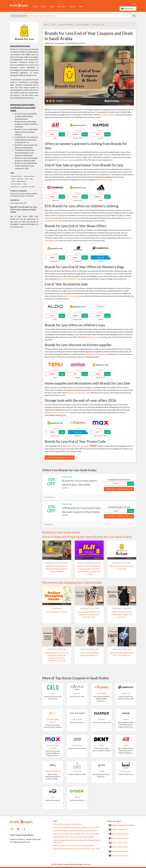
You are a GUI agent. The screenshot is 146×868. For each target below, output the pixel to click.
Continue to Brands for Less (60, 457)
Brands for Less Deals (28, 187)
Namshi (101, 719)
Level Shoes (126, 771)
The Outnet (77, 719)
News (81, 6)
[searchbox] (80, 16)
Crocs (77, 797)
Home (35, 6)
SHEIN (126, 719)
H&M (126, 745)
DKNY (101, 745)
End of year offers (83, 24)
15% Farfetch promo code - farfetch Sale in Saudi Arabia (75, 830)
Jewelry (13, 181)
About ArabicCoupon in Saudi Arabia (67, 824)
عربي (134, 4)
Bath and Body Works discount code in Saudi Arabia (73, 837)
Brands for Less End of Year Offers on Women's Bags (84, 267)
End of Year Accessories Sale (66, 284)
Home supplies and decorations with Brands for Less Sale (87, 383)
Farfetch (126, 694)
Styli (53, 797)
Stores (44, 6)
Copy (62, 134)
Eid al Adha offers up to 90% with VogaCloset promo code (89, 615)
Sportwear (20, 179)
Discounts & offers (66, 24)
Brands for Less (98, 24)
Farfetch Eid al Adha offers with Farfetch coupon (122, 615)
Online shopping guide (57, 612)
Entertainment (21, 181)
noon (101, 771)
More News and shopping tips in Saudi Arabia (72, 582)
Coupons (72, 6)
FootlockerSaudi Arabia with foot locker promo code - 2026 (76, 849)
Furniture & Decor (16, 184)
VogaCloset (77, 745)
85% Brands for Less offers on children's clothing (81, 206)
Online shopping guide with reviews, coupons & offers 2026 (76, 827)
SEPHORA (77, 771)
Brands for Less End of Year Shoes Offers (75, 226)
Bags (32, 179)
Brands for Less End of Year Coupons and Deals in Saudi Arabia (57, 569)
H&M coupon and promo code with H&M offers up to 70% (76, 834)
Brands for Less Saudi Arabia (61, 532)
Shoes (27, 179)
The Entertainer (53, 771)
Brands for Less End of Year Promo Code (75, 441)
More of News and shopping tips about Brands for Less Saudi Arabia (87, 537)
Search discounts (19, 16)
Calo (53, 694)
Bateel (77, 694)
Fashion (13, 179)
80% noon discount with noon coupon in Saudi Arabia (74, 845)
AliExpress (101, 694)
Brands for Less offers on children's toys (75, 325)
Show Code (101, 257)
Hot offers (62, 6)
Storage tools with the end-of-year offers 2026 (80, 400)
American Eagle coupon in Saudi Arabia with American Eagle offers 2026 (76, 841)
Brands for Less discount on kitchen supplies (78, 345)
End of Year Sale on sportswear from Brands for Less (84, 165)
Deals (52, 6)
